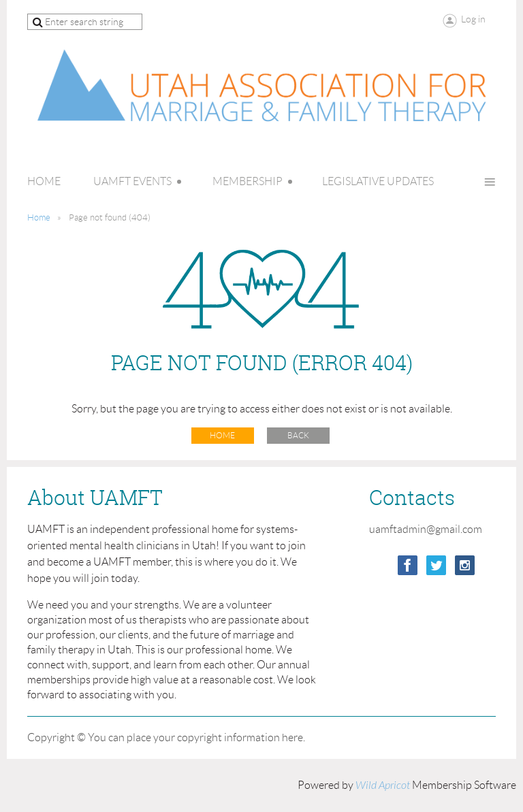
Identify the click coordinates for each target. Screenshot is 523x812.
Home (39, 217)
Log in (473, 19)
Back (298, 435)
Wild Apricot (383, 785)
